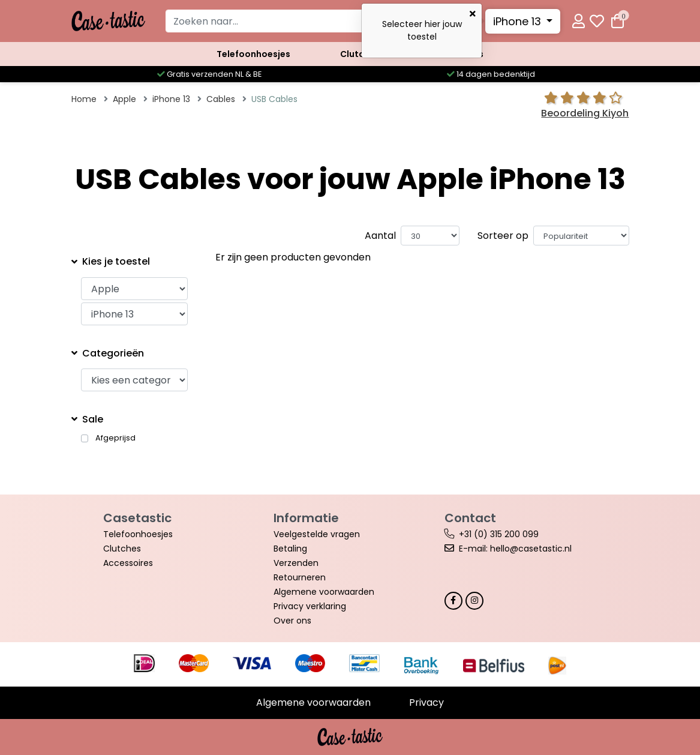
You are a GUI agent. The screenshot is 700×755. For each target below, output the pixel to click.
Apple (124, 99)
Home (84, 99)
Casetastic (137, 518)
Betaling (290, 549)
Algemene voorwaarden (324, 592)
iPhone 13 (519, 21)
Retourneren (300, 577)
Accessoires (456, 54)
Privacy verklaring (310, 606)
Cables (221, 99)
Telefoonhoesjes (253, 54)
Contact (470, 518)
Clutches (360, 54)
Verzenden (296, 563)
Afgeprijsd (115, 438)
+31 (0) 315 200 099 (499, 534)
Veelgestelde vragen (317, 534)
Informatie (306, 518)
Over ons (292, 621)
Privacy (426, 702)
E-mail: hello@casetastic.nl (515, 549)
